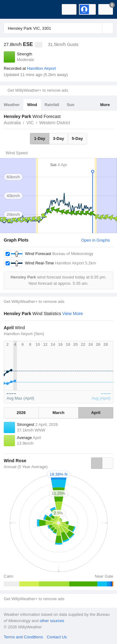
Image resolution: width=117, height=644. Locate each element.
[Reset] (97, 28)
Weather (12, 105)
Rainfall (52, 105)
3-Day (58, 138)
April (96, 413)
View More (73, 314)
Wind (32, 105)
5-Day (77, 138)
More (105, 105)
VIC (30, 123)
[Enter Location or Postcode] (58, 28)
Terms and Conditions (23, 637)
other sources (52, 621)
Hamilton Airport (41, 68)
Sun (71, 105)
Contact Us (57, 637)
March (58, 413)
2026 (21, 413)
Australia (12, 123)
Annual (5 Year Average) (26, 467)
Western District (55, 123)
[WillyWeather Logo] (14, 9)
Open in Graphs (95, 240)
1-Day (39, 138)
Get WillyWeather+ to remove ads (38, 90)
